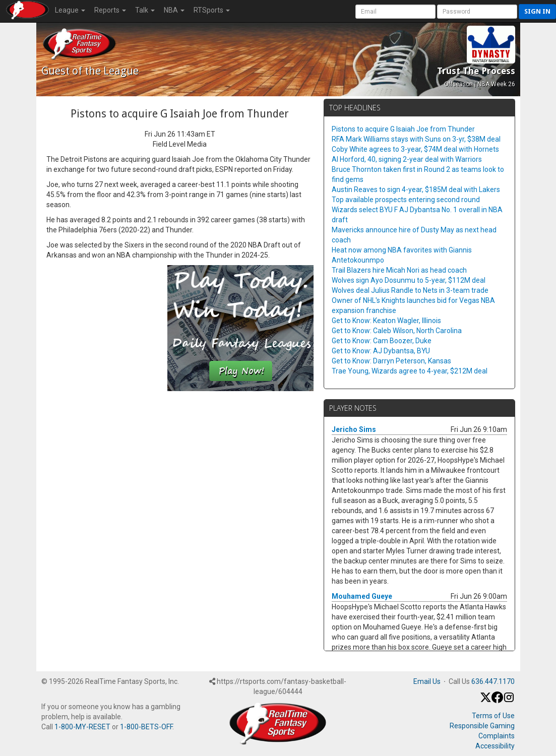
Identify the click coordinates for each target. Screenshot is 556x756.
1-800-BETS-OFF (146, 727)
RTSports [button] (212, 10)
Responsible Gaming (482, 726)
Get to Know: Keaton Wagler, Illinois (386, 321)
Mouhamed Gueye (362, 596)
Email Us (427, 681)
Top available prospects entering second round (406, 200)
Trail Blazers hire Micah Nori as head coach (399, 270)
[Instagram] (509, 701)
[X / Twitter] (486, 701)
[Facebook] (497, 701)
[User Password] (477, 12)
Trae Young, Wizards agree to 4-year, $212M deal (410, 371)
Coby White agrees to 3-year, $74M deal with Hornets (415, 149)
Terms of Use (493, 716)
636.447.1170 (493, 681)
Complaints (497, 736)
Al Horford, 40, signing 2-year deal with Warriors (407, 159)
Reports (110, 10)
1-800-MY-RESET (82, 727)
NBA (174, 10)
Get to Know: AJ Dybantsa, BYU (381, 351)
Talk (145, 10)
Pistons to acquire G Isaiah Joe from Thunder (403, 129)
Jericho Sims (354, 429)
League (70, 10)
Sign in (537, 11)
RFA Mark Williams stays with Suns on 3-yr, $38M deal (416, 139)
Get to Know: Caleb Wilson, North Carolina (397, 331)
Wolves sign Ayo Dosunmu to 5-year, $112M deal (409, 280)
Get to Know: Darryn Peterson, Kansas (391, 361)
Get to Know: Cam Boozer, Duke (382, 341)
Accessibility (495, 746)
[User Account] (395, 12)
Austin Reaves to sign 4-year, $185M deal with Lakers (416, 190)
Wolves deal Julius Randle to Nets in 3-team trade (410, 290)
